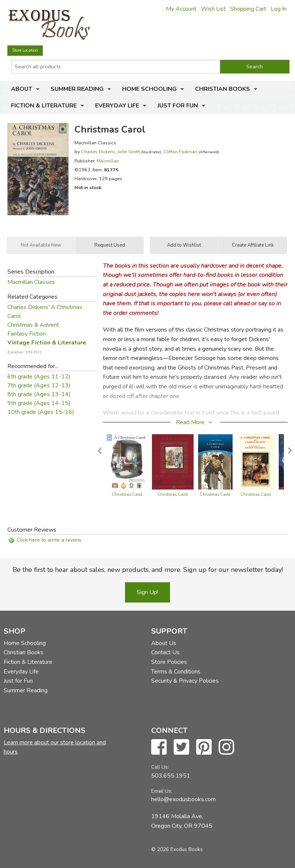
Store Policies (169, 662)
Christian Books (223, 89)
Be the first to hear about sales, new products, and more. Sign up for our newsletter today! (148, 570)
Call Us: (160, 767)
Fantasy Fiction (27, 334)
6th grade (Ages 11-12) (39, 377)
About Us (164, 643)
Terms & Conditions (176, 672)
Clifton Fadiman (180, 152)
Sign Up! (147, 592)
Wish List (213, 9)
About (22, 89)
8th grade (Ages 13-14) (39, 394)
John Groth (129, 152)
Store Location (25, 50)
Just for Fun (178, 106)
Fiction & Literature (44, 106)
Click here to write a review (49, 540)
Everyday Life (117, 106)
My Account (181, 9)
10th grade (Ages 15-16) (41, 412)
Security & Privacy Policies (185, 681)
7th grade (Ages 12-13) (39, 385)
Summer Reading (77, 89)
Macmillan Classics (31, 282)
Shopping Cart (248, 9)
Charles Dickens (98, 152)
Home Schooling (149, 89)
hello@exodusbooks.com (183, 799)
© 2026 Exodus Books (177, 849)
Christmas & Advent (33, 325)
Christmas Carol (127, 495)
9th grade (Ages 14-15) (39, 403)
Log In (279, 9)
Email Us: (162, 791)
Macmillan (108, 161)
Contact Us (165, 652)
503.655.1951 (171, 776)
